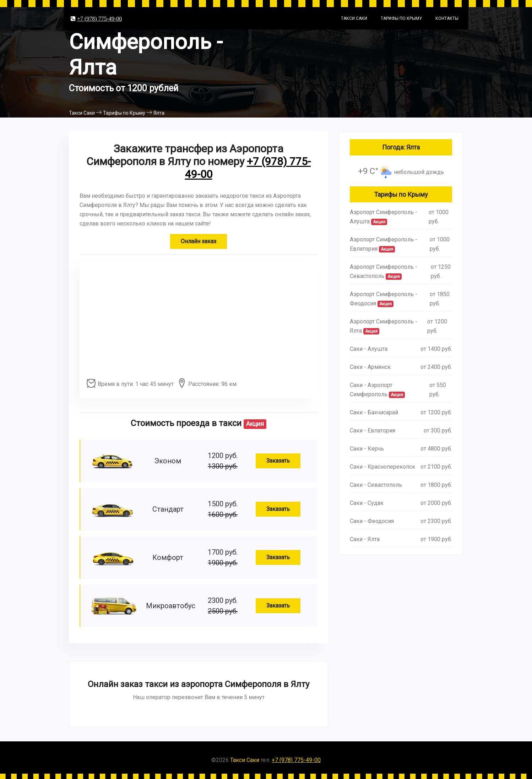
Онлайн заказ (199, 241)
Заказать (278, 461)
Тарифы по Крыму (401, 18)
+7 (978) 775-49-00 (99, 18)
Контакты (447, 18)
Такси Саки (354, 18)
